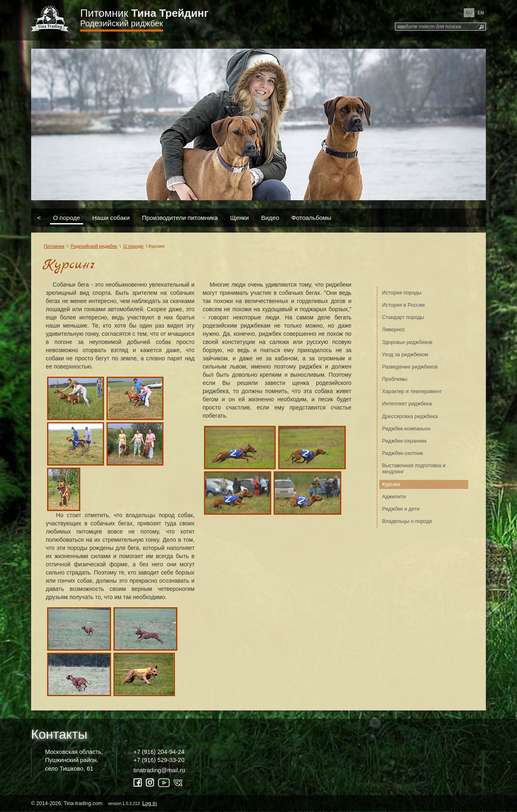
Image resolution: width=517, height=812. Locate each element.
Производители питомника (180, 218)
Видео (270, 218)
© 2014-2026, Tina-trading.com (95, 803)
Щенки (240, 218)
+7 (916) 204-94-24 (159, 752)
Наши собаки (111, 218)
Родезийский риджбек (122, 23)
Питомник (144, 13)
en (481, 13)
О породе (66, 218)
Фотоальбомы (311, 218)
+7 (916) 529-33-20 (159, 760)
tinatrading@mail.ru (159, 770)
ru (469, 13)
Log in (149, 803)
